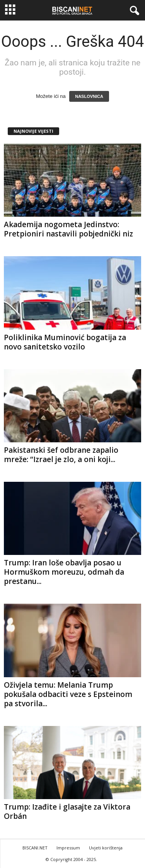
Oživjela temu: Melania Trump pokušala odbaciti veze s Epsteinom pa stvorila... (68, 694)
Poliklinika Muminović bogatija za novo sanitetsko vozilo (65, 342)
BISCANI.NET (35, 848)
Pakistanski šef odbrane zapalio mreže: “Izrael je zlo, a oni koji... (61, 455)
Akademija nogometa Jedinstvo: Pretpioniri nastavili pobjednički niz (68, 229)
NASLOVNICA (89, 96)
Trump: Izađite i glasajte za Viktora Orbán (67, 812)
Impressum (68, 848)
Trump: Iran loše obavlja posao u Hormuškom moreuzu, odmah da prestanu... (64, 572)
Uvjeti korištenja (106, 848)
